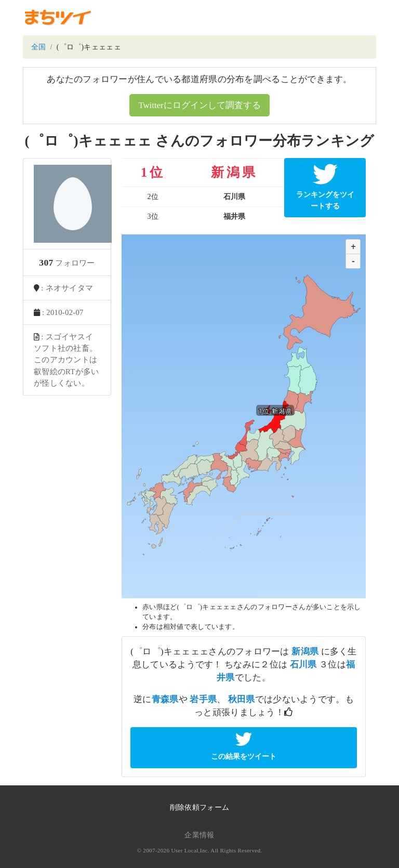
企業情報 (199, 835)
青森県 (165, 699)
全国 (39, 47)
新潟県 (305, 652)
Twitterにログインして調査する (199, 105)
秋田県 (242, 699)
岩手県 (203, 699)
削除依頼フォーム (199, 807)
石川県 (303, 665)
